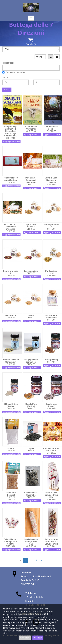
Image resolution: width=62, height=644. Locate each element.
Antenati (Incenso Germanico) (11, 361)
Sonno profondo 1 (51, 226)
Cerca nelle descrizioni (14, 72)
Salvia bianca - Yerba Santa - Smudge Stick (51, 542)
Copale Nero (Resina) (51, 405)
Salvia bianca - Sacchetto (31, 494)
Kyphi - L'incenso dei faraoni (51, 450)
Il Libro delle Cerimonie (31, 128)
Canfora (11, 448)
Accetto (38, 638)
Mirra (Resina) (51, 360)
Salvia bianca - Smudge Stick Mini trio (11, 542)
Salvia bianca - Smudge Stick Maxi (31, 542)
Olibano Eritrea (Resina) (11, 405)
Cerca (7, 90)
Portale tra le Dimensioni (51, 317)
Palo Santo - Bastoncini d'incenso (31, 180)
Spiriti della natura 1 (31, 226)
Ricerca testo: (8, 63)
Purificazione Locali (51, 272)
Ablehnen (25, 638)
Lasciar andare (31, 271)
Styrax (31, 448)
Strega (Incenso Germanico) (31, 361)
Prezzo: (6, 77)
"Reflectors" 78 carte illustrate (11, 179)
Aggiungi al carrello (11, 141)
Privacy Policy (27, 628)
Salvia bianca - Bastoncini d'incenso (51, 180)
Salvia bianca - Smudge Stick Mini (51, 495)
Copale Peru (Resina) (31, 405)
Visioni (31, 315)
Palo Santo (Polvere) (11, 494)
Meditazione (11, 315)
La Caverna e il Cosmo (51, 128)
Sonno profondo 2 (11, 272)
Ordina (40, 57)
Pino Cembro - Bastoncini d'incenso (11, 227)
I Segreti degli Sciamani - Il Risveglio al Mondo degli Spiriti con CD (11, 131)
